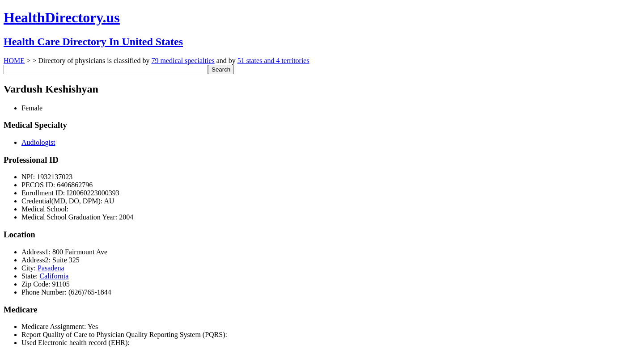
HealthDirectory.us (62, 17)
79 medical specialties (183, 61)
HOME (14, 61)
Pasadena (51, 268)
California (54, 276)
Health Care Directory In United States (93, 42)
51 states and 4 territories (273, 61)
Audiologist (38, 142)
